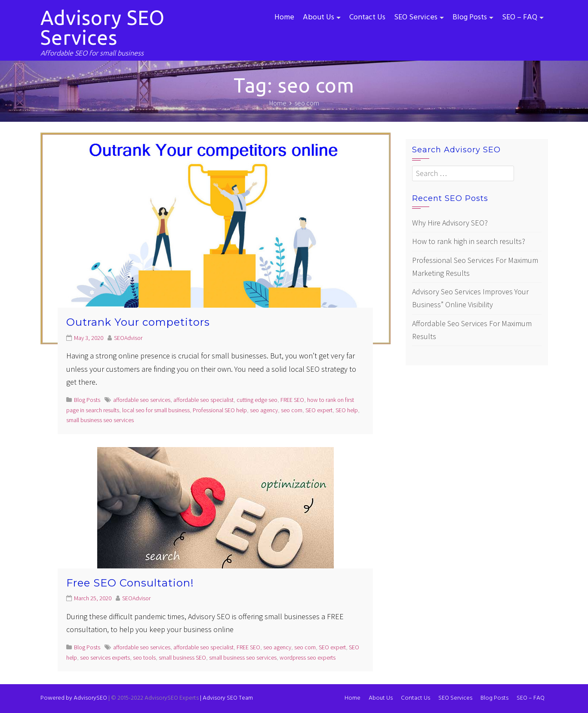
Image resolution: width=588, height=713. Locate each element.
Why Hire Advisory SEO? (450, 223)
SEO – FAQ (520, 17)
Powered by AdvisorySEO (74, 698)
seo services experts (105, 657)
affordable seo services (142, 400)
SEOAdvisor (128, 338)
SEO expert (319, 410)
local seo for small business (156, 410)
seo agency (264, 410)
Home (284, 17)
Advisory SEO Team (226, 698)
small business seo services (100, 420)
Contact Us (367, 17)
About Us (319, 17)
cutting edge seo (257, 400)
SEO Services (416, 17)
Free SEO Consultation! (130, 583)
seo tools (144, 657)
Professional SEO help (220, 410)
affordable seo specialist (203, 400)
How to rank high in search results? (469, 241)
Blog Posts (470, 17)
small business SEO (182, 657)
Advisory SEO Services (103, 28)
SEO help (347, 410)
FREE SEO (292, 400)
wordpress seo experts (308, 657)
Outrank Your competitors (138, 322)
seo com (292, 410)
